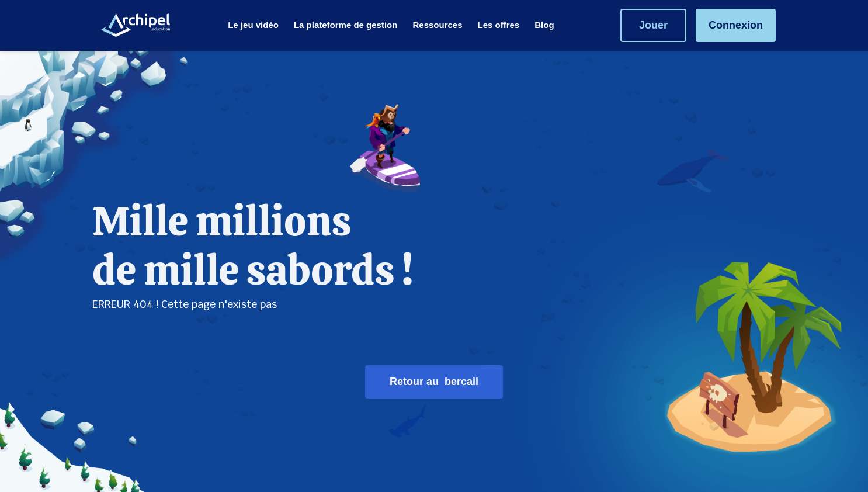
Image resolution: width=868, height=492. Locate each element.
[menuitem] (253, 25)
